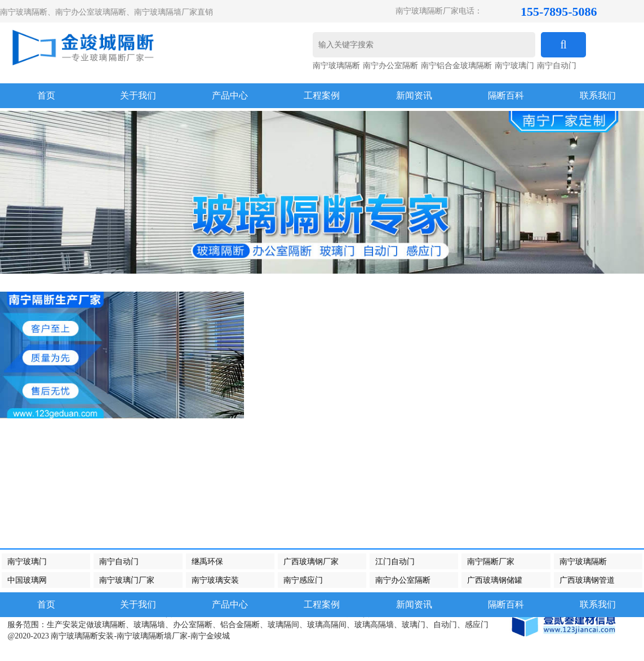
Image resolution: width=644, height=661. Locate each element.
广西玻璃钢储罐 (495, 580)
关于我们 (138, 95)
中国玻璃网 (27, 580)
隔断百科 (506, 95)
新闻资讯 (414, 95)
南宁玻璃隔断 (336, 65)
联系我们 (598, 95)
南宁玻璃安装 (215, 580)
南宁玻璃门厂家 (127, 580)
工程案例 (322, 95)
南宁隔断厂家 (491, 561)
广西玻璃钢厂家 (311, 561)
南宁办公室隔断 (390, 65)
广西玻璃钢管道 (587, 580)
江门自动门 (395, 561)
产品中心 (230, 95)
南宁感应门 (303, 580)
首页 (46, 95)
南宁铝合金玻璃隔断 (456, 65)
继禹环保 (207, 561)
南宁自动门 (557, 65)
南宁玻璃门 (514, 65)
